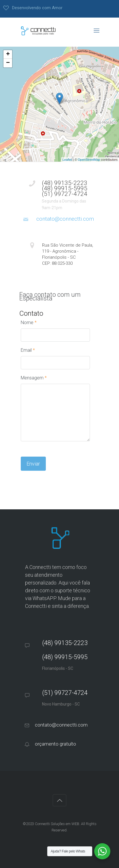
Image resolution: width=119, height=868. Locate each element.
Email (28, 350)
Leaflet (67, 160)
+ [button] (8, 54)
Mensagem (34, 378)
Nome (29, 323)
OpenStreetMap (89, 160)
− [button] (8, 63)
